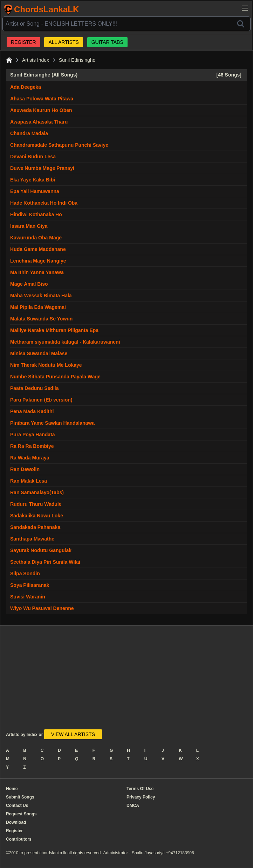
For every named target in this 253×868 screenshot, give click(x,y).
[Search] (241, 24)
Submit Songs (20, 797)
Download (16, 822)
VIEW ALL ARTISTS (73, 734)
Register (14, 831)
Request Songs (21, 814)
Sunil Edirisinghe (77, 60)
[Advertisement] (108, 680)
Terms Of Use (140, 789)
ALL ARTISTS (63, 42)
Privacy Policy (141, 797)
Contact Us (17, 806)
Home (12, 789)
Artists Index (36, 60)
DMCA (133, 806)
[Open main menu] (245, 8)
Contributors (19, 839)
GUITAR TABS (107, 42)
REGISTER (23, 42)
